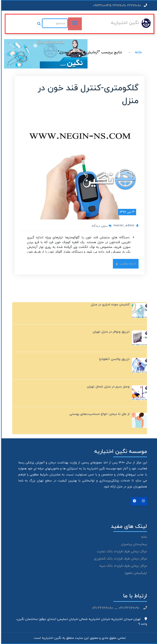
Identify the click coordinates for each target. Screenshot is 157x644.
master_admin (123, 226)
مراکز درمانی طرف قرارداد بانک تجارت (121, 551)
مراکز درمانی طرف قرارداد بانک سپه (122, 566)
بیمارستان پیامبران (133, 544)
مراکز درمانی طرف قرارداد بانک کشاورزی (119, 559)
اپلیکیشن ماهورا (135, 573)
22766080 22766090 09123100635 (119, 6)
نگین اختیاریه (124, 23)
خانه (143, 537)
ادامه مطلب (125, 264)
